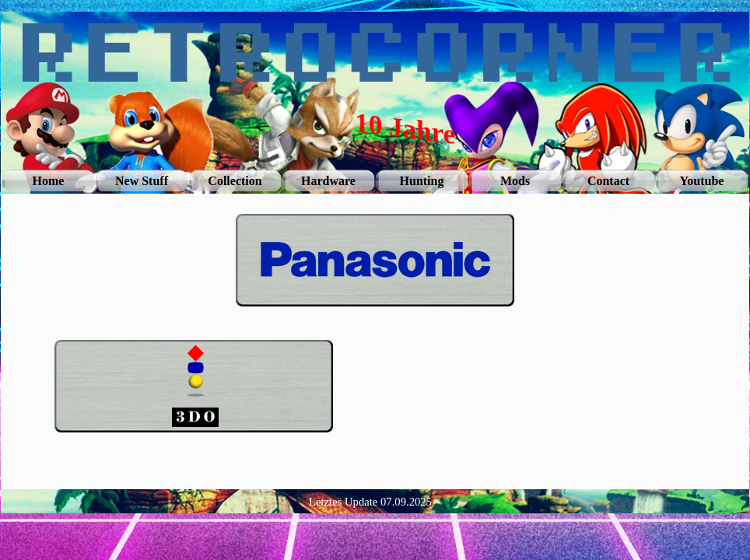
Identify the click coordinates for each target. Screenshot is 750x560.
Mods (515, 181)
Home (49, 181)
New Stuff (142, 181)
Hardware (328, 181)
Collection (235, 181)
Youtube (702, 181)
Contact (608, 181)
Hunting (422, 181)
